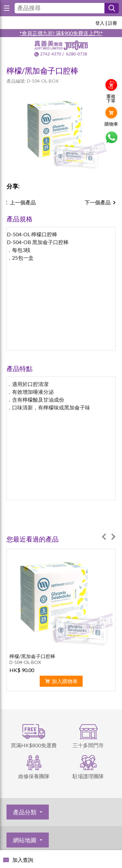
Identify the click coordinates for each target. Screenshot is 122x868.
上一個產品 (23, 202)
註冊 (113, 23)
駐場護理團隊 (88, 776)
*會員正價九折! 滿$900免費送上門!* (61, 33)
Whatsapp (111, 137)
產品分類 (25, 812)
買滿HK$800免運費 (34, 745)
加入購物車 (65, 681)
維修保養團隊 (34, 776)
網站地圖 (25, 840)
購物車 (111, 124)
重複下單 (111, 99)
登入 (100, 23)
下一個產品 (98, 202)
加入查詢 (23, 860)
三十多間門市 (88, 745)
